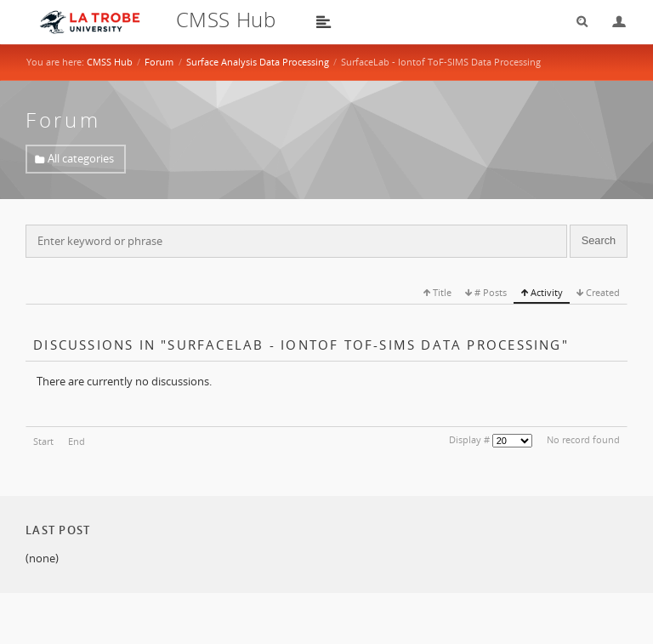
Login (612, 22)
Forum (159, 62)
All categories (81, 158)
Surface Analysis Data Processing (258, 62)
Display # (469, 439)
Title (441, 292)
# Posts (489, 292)
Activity (545, 292)
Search (576, 22)
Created (602, 292)
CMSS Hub (110, 62)
